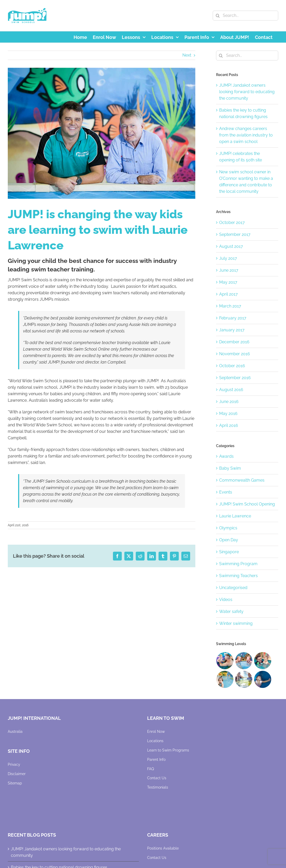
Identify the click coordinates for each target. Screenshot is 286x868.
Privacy (14, 764)
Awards (226, 456)
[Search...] (245, 16)
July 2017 (228, 258)
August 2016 (231, 390)
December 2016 (234, 342)
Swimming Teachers (238, 576)
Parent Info (156, 760)
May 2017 (228, 282)
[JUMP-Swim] (102, 133)
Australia (15, 732)
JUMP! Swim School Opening (247, 504)
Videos (226, 600)
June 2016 (229, 402)
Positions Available (163, 848)
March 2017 (230, 306)
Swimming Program (238, 564)
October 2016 (232, 366)
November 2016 (235, 354)
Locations (155, 741)
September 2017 (235, 234)
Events (226, 492)
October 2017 (232, 223)
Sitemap (15, 783)
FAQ (151, 769)
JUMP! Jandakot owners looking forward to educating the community (247, 92)
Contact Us (157, 778)
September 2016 (235, 378)
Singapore (229, 552)
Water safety (231, 611)
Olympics (228, 528)
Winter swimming (236, 623)
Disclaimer (17, 774)
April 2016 (229, 425)
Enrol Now (156, 732)
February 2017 (233, 318)
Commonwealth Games (242, 480)
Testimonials (158, 787)
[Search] (218, 16)
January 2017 (232, 330)
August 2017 (231, 246)
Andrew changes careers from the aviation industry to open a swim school (246, 135)
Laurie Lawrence (235, 516)
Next (187, 55)
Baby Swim (230, 468)
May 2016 (228, 414)
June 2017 (229, 270)
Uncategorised (233, 588)
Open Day (229, 540)
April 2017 (228, 294)
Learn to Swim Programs (168, 750)
